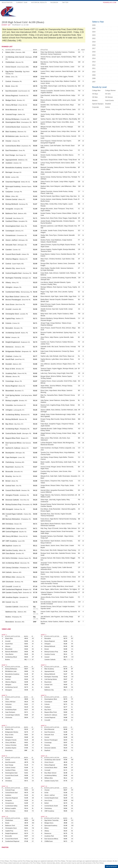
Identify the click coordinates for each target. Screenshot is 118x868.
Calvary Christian (12, 568)
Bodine (8, 617)
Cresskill (9, 586)
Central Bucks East (13, 127)
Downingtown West (13, 122)
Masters (95, 101)
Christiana (9, 524)
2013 (94, 62)
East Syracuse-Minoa (14, 443)
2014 (94, 58)
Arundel (9, 309)
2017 (94, 48)
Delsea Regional (12, 96)
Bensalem (9, 328)
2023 (94, 35)
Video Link (6, 629)
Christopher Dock (12, 314)
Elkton (8, 196)
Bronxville (9, 471)
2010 (94, 72)
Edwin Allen (10, 52)
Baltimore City (11, 612)
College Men (96, 91)
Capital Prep (10, 318)
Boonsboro (10, 622)
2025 (94, 28)
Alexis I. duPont (12, 240)
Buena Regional (12, 386)
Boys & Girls (10, 369)
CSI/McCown (10, 528)
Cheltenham (10, 62)
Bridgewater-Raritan (13, 351)
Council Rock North (13, 490)
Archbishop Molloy (13, 415)
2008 (94, 78)
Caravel (8, 602)
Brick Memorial (11, 110)
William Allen (10, 577)
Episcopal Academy (13, 186)
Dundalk (9, 364)
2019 (94, 42)
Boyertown (10, 467)
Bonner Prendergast (13, 300)
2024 (94, 32)
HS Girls (108, 94)
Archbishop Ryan (12, 429)
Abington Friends (12, 495)
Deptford (9, 546)
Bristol (8, 481)
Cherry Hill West (12, 536)
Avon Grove (10, 304)
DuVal (8, 177)
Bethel (8, 337)
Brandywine (10, 453)
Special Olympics (98, 104)
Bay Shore (9, 424)
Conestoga (10, 381)
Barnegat (9, 172)
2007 (94, 82)
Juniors (107, 107)
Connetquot (10, 231)
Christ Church (11, 67)
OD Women (109, 97)
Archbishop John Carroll (15, 57)
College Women (110, 91)
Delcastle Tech (11, 245)
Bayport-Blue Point (13, 438)
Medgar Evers (11, 100)
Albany (8, 282)
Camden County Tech (14, 592)
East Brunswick (11, 91)
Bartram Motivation (13, 519)
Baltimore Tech (11, 213)
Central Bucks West (13, 146)
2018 (94, 45)
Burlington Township (13, 278)
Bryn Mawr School (12, 297)
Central (8, 81)
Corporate (95, 107)
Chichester (10, 582)
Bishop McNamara (12, 119)
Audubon (9, 163)
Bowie (8, 86)
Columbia (9, 405)
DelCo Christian (12, 558)
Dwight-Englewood (13, 342)
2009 (94, 75)
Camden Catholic (12, 607)
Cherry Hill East (11, 105)
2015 (94, 55)
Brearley (9, 476)
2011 (94, 68)
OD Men (95, 97)
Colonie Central (11, 199)
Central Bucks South (13, 433)
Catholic (9, 572)
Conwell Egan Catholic (14, 514)
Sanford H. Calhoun (13, 448)
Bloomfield (10, 391)
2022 (94, 38)
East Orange (10, 155)
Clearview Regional (13, 182)
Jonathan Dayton (12, 597)
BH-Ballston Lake (12, 136)
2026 (94, 25)
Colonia (8, 323)
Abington (9, 287)
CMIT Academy (11, 541)
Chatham (9, 356)
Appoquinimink (11, 160)
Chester (8, 141)
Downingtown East (13, 226)
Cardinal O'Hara (12, 221)
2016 (94, 52)
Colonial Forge (11, 114)
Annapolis (9, 209)
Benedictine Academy (14, 168)
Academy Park (11, 373)
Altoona (8, 376)
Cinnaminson (11, 235)
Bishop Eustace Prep (14, 504)
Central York (10, 486)
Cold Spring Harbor (13, 395)
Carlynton (9, 192)
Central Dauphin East (14, 273)
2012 (94, 65)
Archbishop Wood (12, 563)
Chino (8, 77)
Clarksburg (10, 462)
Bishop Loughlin (12, 400)
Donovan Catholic (12, 500)
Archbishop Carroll (13, 333)
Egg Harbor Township (14, 71)
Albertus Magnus (12, 259)
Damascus (10, 347)
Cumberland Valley (13, 292)
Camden (9, 250)
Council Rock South (13, 254)
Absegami (9, 509)
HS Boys (95, 94)
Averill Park (10, 359)
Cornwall (9, 218)
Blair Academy (11, 132)
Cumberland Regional (14, 589)
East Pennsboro (12, 150)
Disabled (108, 104)
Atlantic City (10, 268)
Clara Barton (10, 553)
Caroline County (12, 550)
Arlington (9, 410)
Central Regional (12, 532)
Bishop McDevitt (12, 204)
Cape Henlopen (11, 457)
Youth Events (109, 101)
